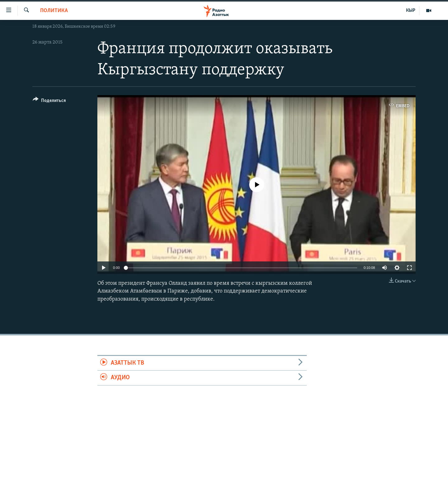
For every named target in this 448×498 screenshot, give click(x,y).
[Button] (49, 101)
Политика (54, 11)
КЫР (411, 11)
